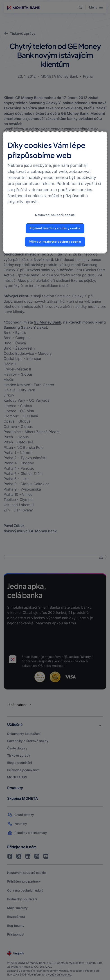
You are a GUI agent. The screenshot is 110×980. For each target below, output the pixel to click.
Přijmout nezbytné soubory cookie (55, 242)
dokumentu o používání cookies (62, 190)
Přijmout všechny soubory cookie (55, 228)
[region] (55, 192)
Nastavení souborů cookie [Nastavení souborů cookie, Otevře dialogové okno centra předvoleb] (55, 215)
